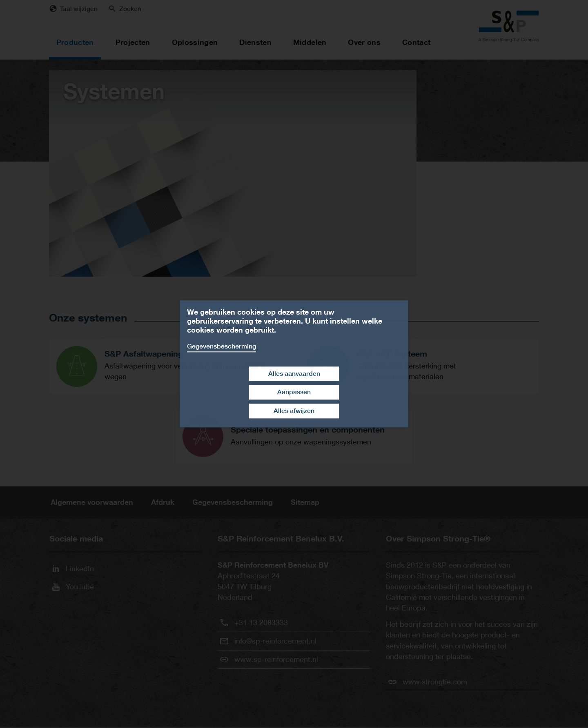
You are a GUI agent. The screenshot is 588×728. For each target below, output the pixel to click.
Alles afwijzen (294, 411)
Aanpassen (294, 392)
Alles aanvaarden (294, 374)
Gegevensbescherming (222, 346)
